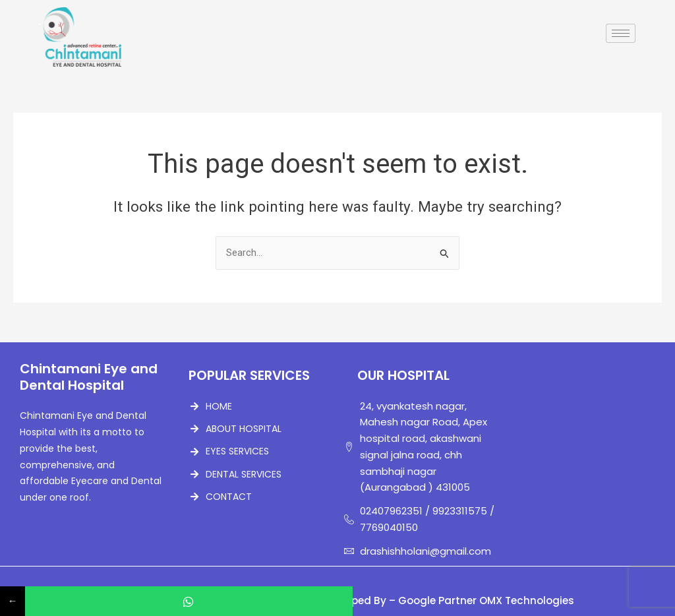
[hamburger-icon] (621, 33)
